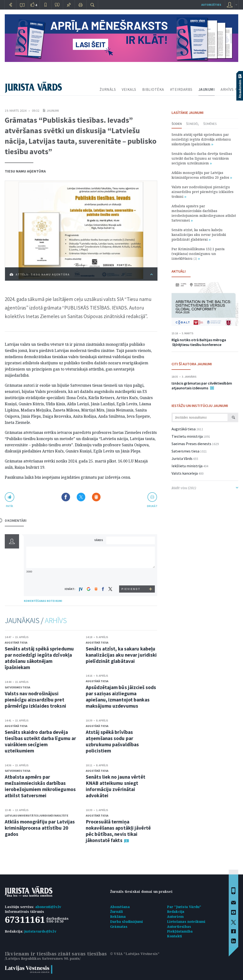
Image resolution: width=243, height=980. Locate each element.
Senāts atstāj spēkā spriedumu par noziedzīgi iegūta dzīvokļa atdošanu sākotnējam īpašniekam (39, 658)
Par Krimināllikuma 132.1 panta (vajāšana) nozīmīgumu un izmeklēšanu (198, 254)
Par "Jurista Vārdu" (184, 907)
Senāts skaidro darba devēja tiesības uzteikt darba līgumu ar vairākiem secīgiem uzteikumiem (40, 741)
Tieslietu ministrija (187, 436)
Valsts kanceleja (185, 473)
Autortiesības (179, 927)
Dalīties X (81, 497)
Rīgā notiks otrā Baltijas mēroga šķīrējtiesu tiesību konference (199, 342)
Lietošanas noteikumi (186, 922)
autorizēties (211, 5)
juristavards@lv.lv (40, 931)
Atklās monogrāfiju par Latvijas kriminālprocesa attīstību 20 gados (40, 828)
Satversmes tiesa (18, 687)
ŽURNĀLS (108, 89)
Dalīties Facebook (66, 497)
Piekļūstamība (180, 931)
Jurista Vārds (182, 458)
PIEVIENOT (131, 589)
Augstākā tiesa (16, 642)
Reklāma (118, 917)
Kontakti (175, 936)
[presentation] (131, 576)
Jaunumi (53, 111)
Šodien (177, 124)
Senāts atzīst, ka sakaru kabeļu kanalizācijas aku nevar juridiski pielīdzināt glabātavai (121, 655)
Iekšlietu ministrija (187, 466)
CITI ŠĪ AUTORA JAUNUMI (192, 364)
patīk (10, 506)
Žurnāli (116, 911)
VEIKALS (129, 89)
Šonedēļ (192, 124)
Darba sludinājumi (127, 922)
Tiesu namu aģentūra (25, 171)
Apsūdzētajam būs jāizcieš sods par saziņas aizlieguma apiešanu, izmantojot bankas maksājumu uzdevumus (121, 697)
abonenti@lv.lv (48, 907)
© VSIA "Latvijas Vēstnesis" (135, 954)
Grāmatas (119, 927)
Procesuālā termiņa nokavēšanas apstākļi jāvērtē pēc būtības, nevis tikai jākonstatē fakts (118, 831)
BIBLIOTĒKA (153, 89)
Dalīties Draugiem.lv (96, 497)
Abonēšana (120, 907)
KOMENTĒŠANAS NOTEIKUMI (43, 601)
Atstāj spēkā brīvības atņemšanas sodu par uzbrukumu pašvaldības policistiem (112, 741)
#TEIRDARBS (181, 89)
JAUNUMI (207, 89)
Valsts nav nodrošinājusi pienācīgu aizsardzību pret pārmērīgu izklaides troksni (35, 700)
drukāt (152, 506)
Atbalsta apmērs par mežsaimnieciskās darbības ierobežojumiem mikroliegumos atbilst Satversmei (40, 786)
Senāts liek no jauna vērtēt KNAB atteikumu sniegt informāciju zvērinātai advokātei (116, 786)
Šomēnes (210, 124)
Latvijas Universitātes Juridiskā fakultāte (37, 815)
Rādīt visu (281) (205, 488)
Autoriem (175, 917)
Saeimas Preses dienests (191, 444)
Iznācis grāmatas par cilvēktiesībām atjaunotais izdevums (202, 386)
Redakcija (176, 911)
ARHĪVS (227, 89)
